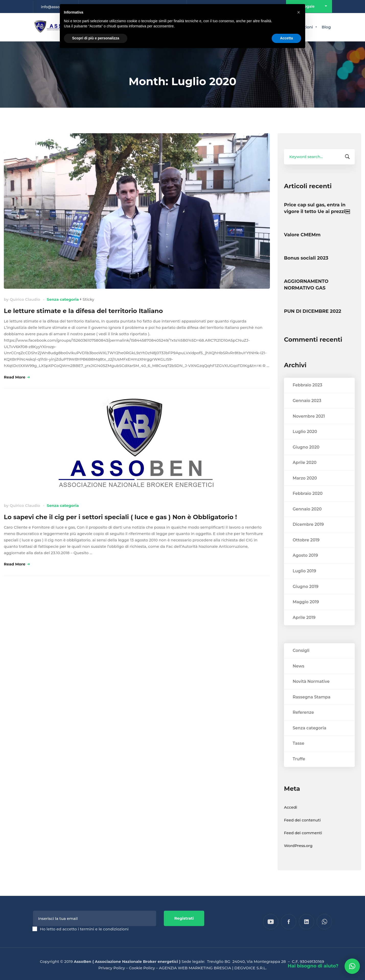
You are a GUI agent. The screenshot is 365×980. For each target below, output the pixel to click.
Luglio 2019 (304, 581)
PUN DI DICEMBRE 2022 (313, 311)
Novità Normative (311, 692)
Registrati (184, 918)
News (299, 676)
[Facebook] (289, 922)
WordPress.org (298, 856)
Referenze (303, 723)
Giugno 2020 (306, 457)
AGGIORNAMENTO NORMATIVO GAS (306, 285)
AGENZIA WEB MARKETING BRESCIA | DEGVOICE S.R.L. (213, 968)
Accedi (290, 818)
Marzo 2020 (305, 488)
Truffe (299, 769)
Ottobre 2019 (306, 550)
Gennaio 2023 (307, 411)
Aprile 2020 (305, 473)
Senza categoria (63, 299)
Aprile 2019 (304, 628)
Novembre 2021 (309, 426)
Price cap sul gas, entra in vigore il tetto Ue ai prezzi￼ (317, 208)
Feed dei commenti (303, 843)
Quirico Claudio (25, 299)
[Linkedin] (306, 922)
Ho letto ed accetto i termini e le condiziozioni (84, 929)
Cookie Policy (142, 968)
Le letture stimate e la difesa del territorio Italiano (83, 311)
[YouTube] (271, 922)
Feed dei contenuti (302, 830)
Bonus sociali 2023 (306, 258)
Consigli (301, 661)
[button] (352, 966)
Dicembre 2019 (308, 535)
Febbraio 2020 (308, 504)
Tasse (298, 754)
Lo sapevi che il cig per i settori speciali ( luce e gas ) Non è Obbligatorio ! (120, 517)
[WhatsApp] (324, 922)
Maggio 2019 (306, 612)
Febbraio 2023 (307, 396)
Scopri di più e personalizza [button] (96, 38)
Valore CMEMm (302, 235)
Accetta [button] (286, 38)
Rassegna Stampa (312, 707)
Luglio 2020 (305, 442)
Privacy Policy (112, 968)
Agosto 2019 (305, 566)
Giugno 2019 (306, 597)
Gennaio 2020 (307, 519)
